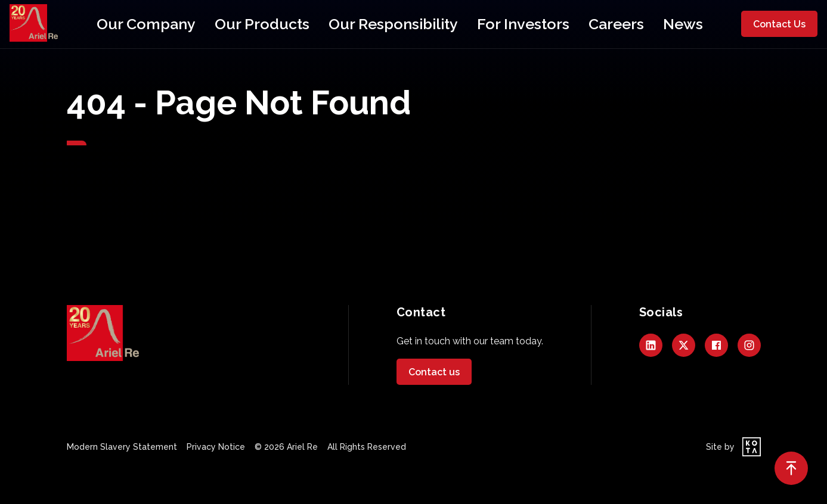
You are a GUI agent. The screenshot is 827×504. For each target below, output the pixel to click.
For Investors (483, 24)
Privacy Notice (216, 447)
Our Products (300, 24)
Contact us (434, 372)
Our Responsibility (392, 24)
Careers (550, 24)
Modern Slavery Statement (122, 447)
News (600, 24)
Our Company (218, 24)
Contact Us (779, 24)
